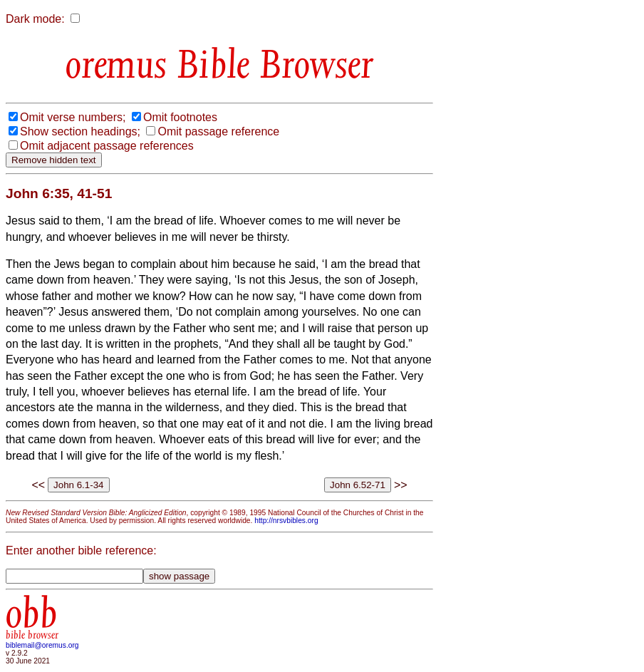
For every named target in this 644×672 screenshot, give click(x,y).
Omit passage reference (218, 131)
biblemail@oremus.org (42, 645)
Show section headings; (80, 131)
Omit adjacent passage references (107, 146)
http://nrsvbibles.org (286, 521)
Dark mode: (35, 19)
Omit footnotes (180, 117)
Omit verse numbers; (73, 117)
